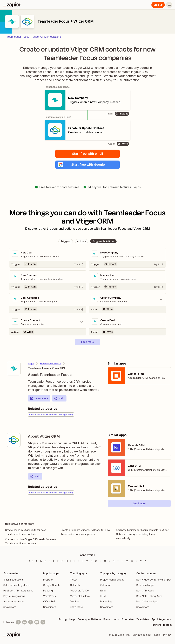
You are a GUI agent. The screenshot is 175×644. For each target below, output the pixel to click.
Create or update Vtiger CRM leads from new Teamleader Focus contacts (31, 541)
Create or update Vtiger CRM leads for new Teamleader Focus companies (85, 532)
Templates (143, 619)
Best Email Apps (145, 585)
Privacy (167, 635)
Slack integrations (13, 580)
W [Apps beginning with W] (132, 561)
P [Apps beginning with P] (101, 561)
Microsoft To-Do (79, 591)
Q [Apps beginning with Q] (105, 561)
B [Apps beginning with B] (41, 561)
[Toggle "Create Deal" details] (127, 322)
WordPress (49, 596)
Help (59, 398)
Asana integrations (14, 601)
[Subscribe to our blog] (43, 622)
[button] (87, 165)
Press (107, 619)
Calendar (105, 585)
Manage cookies (142, 635)
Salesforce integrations (16, 585)
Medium (75, 601)
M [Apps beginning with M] (87, 561)
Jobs (116, 619)
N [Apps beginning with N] (92, 561)
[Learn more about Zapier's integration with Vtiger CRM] (14, 440)
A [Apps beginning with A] (37, 561)
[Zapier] (12, 5)
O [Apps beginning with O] (96, 561)
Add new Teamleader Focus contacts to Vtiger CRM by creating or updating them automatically (142, 534)
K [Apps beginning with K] (79, 561)
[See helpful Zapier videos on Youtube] (37, 622)
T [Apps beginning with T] (118, 561)
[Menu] (169, 5)
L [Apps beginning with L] (83, 561)
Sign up (158, 5)
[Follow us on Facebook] (18, 622)
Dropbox (48, 580)
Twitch (74, 580)
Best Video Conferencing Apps (154, 580)
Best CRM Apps (145, 591)
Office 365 (49, 601)
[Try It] (48, 264)
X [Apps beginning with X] (137, 561)
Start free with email (88, 154)
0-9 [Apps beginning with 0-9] (31, 561)
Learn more (39, 398)
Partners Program (161, 625)
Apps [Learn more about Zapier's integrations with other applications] (31, 364)
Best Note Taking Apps (149, 596)
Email (103, 591)
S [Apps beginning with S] (114, 561)
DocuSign (49, 591)
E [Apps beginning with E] (54, 561)
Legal (157, 635)
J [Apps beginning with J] (74, 561)
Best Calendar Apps (148, 601)
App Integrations (162, 619)
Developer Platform (89, 619)
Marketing (106, 601)
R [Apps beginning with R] (109, 561)
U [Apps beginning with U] (123, 561)
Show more (10, 607)
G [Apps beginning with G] (62, 561)
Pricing (63, 619)
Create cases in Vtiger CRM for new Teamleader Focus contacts (25, 532)
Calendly (75, 585)
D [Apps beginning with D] (50, 561)
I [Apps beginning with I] (71, 561)
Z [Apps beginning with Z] (145, 561)
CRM (103, 596)
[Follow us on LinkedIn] (24, 622)
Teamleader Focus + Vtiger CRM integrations (34, 37)
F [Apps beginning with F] (58, 561)
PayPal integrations (14, 596)
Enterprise (128, 619)
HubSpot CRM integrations (18, 591)
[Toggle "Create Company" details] (127, 299)
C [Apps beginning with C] (45, 561)
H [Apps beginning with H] (67, 561)
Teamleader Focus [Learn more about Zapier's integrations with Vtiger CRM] (50, 364)
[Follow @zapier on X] (31, 622)
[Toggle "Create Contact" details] (48, 322)
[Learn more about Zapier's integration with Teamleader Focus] (14, 368)
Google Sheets (52, 585)
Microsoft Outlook (80, 596)
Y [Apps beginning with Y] (141, 561)
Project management (112, 580)
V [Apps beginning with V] (127, 561)
